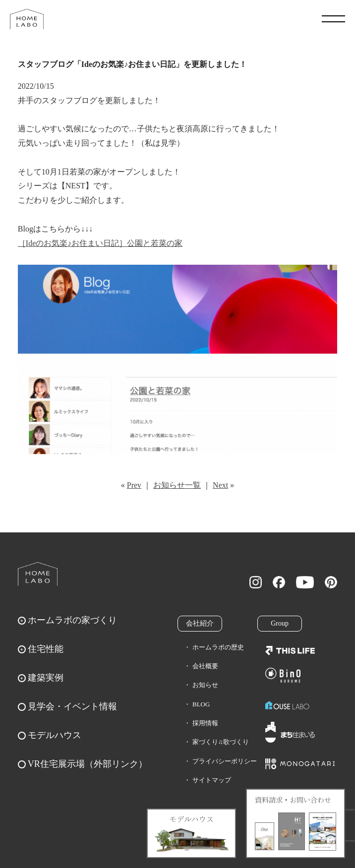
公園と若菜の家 (155, 243)
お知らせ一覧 (177, 485)
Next (220, 485)
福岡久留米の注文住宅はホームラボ (27, 19)
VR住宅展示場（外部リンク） (88, 764)
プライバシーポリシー (225, 761)
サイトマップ (212, 780)
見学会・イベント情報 (72, 706)
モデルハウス (55, 735)
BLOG (201, 704)
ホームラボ (38, 574)
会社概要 (205, 666)
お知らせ (205, 685)
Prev (134, 485)
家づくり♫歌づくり (221, 742)
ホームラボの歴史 (218, 647)
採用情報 (205, 723)
